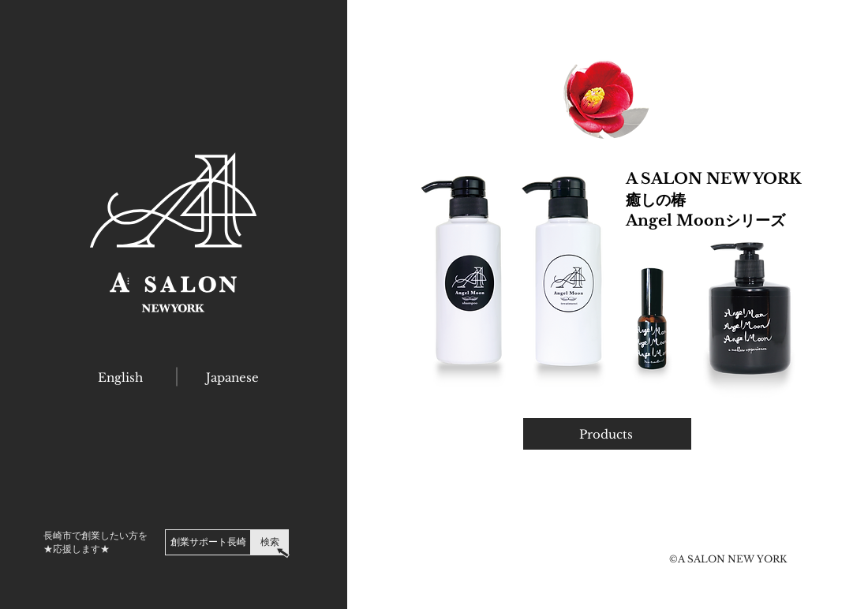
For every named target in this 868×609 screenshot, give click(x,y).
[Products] (607, 434)
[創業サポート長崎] (208, 542)
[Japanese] (232, 377)
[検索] (270, 542)
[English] (120, 377)
